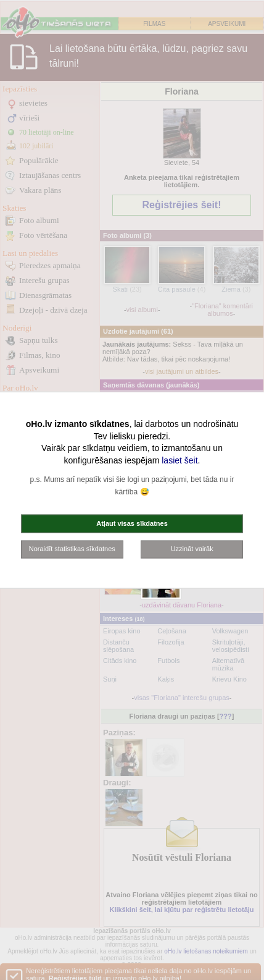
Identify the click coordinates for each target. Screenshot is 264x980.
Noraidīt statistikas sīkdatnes (72, 549)
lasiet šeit (179, 460)
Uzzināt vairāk (192, 549)
